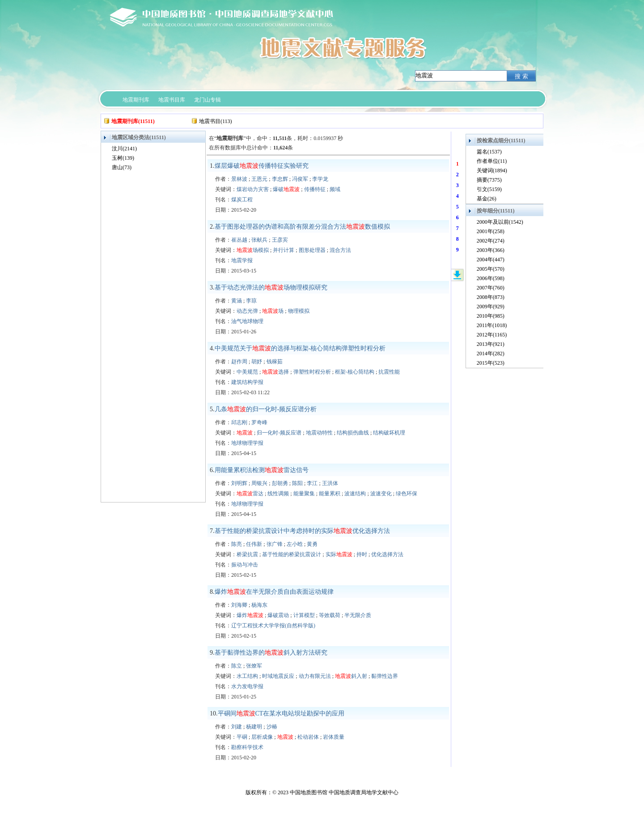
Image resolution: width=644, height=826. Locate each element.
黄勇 (312, 544)
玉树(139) (123, 158)
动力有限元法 (315, 676)
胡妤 (257, 362)
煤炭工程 (242, 200)
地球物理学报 (247, 443)
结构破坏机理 (389, 433)
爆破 (286, 189)
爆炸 (250, 615)
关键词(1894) (492, 170)
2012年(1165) (492, 335)
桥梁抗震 (247, 554)
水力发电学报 (247, 686)
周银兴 (259, 483)
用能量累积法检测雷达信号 (262, 470)
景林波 (239, 179)
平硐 (242, 737)
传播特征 (315, 189)
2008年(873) (491, 297)
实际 (339, 554)
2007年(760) (491, 288)
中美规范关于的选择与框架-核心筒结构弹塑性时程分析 (300, 348)
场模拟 (253, 250)
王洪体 (330, 483)
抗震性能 (389, 372)
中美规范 (247, 372)
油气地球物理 (247, 321)
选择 (275, 372)
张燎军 (254, 666)
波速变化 (381, 494)
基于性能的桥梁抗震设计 (292, 554)
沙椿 (272, 727)
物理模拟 (299, 311)
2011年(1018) (492, 325)
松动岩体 (308, 737)
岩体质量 (334, 737)
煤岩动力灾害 (253, 189)
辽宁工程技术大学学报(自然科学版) (273, 626)
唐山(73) (122, 167)
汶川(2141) (124, 149)
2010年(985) (491, 316)
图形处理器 (312, 250)
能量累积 (330, 494)
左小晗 (295, 544)
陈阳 (297, 483)
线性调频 (278, 494)
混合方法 (340, 250)
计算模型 (304, 615)
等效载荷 (330, 615)
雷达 (250, 494)
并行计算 (284, 250)
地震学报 (242, 260)
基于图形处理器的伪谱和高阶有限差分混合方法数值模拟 (302, 227)
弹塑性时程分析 (312, 372)
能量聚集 (304, 494)
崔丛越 (239, 240)
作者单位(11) (492, 161)
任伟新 (254, 544)
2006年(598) (491, 278)
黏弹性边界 (385, 676)
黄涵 (237, 301)
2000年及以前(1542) (500, 222)
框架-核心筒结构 (355, 372)
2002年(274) (491, 241)
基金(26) (487, 199)
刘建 (237, 727)
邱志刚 (239, 422)
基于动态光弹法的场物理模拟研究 (271, 287)
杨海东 (259, 605)
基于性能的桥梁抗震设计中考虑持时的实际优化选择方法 (302, 531)
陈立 (237, 666)
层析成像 (262, 737)
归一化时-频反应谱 (279, 433)
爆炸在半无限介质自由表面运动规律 (274, 592)
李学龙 (320, 179)
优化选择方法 (387, 554)
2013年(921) (491, 344)
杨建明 (254, 727)
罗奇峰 (259, 422)
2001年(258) (491, 231)
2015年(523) (491, 363)
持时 (362, 554)
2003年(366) (491, 250)
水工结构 (247, 676)
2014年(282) (491, 353)
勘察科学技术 (247, 747)
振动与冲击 (245, 565)
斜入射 (351, 676)
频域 (335, 189)
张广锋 (275, 544)
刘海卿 (239, 605)
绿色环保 (407, 494)
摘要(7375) (489, 180)
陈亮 (237, 544)
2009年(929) (491, 307)
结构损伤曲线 (353, 433)
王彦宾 (280, 240)
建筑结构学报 (247, 382)
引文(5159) (489, 189)
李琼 (251, 301)
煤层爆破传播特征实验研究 (262, 166)
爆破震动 (278, 615)
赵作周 (239, 362)
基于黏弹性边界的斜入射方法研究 (271, 653)
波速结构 (355, 494)
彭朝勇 (280, 483)
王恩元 (259, 179)
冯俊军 (300, 179)
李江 (312, 483)
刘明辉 (239, 483)
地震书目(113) (216, 121)
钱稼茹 (275, 362)
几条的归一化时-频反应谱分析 (266, 409)
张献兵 (259, 240)
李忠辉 (280, 179)
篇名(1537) (489, 152)
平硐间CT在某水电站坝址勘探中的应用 (281, 713)
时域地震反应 (278, 676)
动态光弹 (247, 311)
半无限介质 (358, 615)
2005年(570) (491, 269)
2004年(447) (491, 260)
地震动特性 (319, 433)
